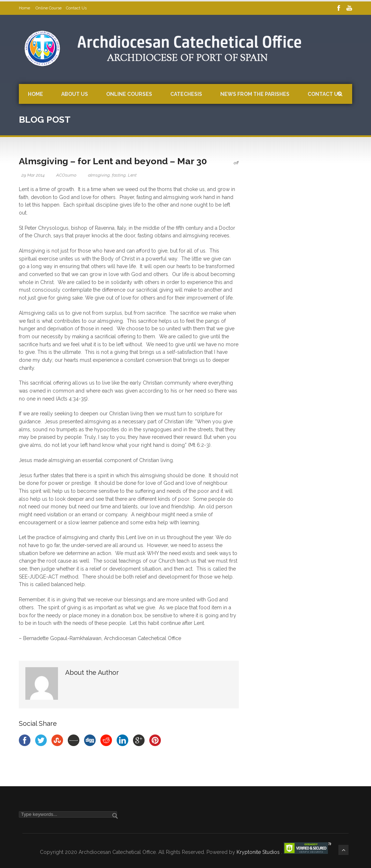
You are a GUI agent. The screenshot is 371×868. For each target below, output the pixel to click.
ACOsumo (66, 175)
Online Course (49, 8)
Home (25, 8)
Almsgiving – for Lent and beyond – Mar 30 (113, 161)
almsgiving (99, 175)
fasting (119, 175)
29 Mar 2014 (33, 175)
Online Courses (129, 94)
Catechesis (186, 94)
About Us (75, 94)
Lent (132, 175)
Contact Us (76, 8)
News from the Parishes (255, 94)
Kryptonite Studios (259, 852)
